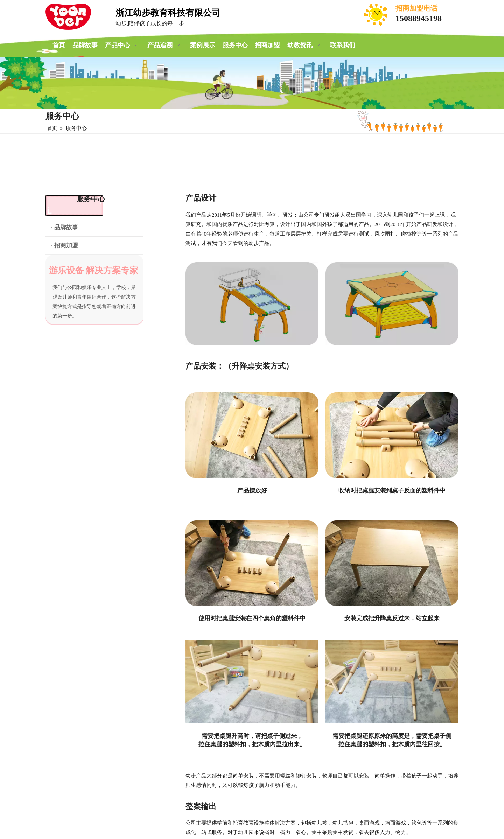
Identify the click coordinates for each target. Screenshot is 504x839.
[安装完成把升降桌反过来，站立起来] (392, 563)
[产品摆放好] (252, 435)
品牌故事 (66, 227)
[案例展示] (252, 83)
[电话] (376, 15)
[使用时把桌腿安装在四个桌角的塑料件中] (252, 563)
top (489, 809)
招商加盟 (66, 246)
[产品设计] (252, 304)
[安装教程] (252, 682)
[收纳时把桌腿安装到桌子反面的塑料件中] (392, 435)
